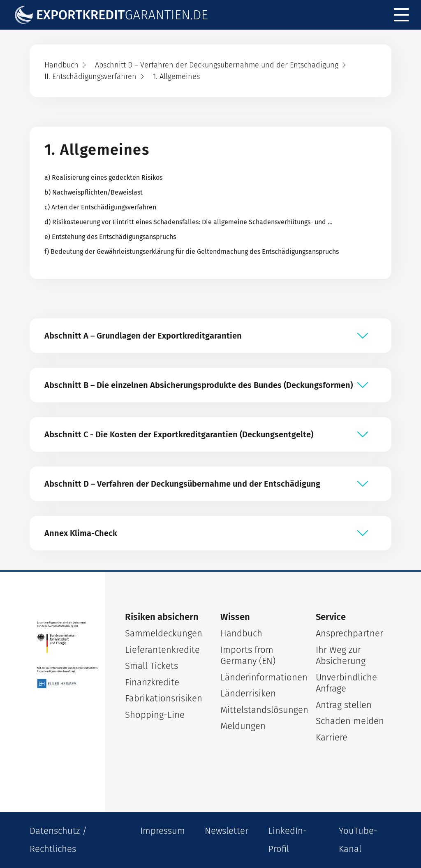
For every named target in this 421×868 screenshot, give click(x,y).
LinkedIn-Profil (287, 840)
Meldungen (243, 726)
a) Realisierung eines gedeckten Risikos (103, 178)
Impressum (163, 831)
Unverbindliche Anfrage (346, 683)
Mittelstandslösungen (258, 710)
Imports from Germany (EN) (248, 656)
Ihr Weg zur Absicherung (341, 656)
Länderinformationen (258, 677)
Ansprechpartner (349, 633)
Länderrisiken (248, 693)
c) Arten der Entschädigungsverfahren (100, 207)
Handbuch (241, 633)
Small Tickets (152, 666)
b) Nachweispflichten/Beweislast (94, 192)
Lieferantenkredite (162, 650)
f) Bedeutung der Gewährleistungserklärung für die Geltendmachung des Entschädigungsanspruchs (192, 252)
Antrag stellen (344, 705)
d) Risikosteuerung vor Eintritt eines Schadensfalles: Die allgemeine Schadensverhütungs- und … (189, 222)
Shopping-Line (155, 715)
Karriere (332, 737)
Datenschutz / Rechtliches (58, 840)
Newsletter (227, 831)
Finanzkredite (152, 682)
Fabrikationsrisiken (163, 698)
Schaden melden (350, 721)
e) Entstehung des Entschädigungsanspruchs (110, 237)
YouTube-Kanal (358, 840)
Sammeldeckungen (163, 633)
